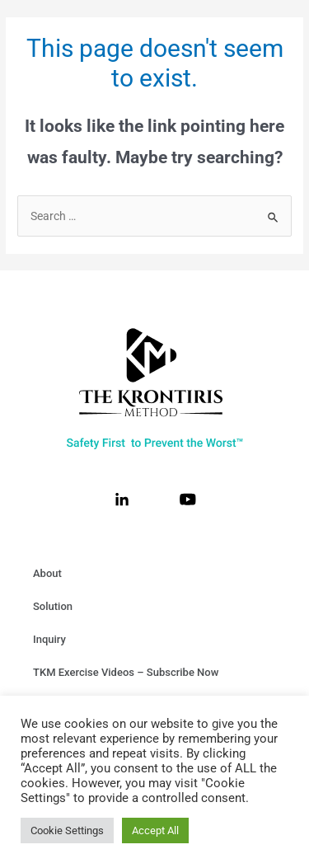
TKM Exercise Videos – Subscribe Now (126, 672)
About (47, 573)
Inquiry (49, 639)
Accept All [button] (155, 830)
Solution (53, 606)
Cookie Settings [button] (67, 830)
